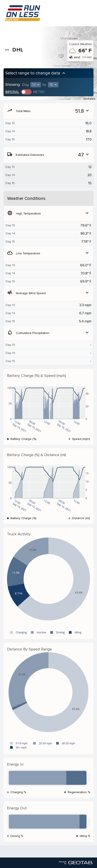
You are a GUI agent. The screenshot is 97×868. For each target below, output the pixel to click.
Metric (39, 92)
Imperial (12, 92)
